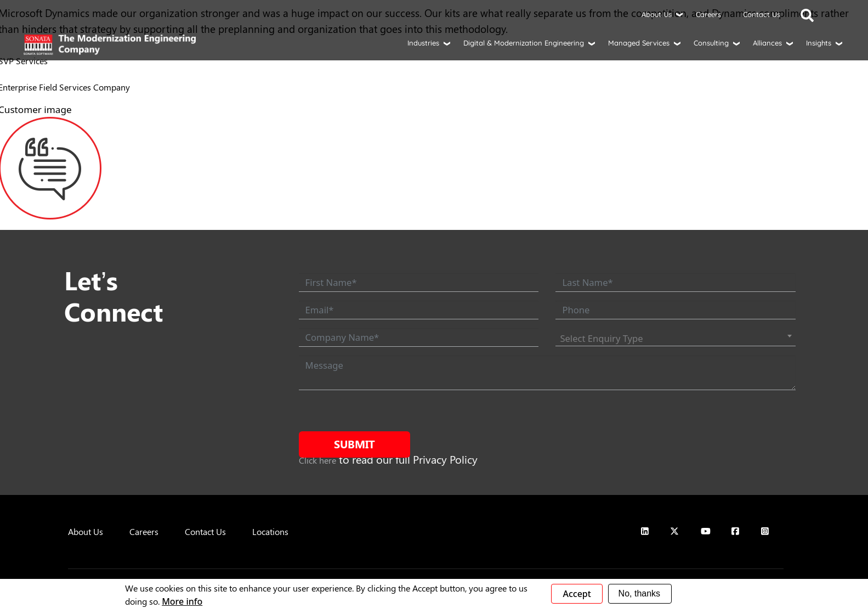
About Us (657, 14)
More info (182, 601)
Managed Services (639, 43)
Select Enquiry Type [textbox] (601, 338)
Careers (708, 14)
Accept (577, 594)
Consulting (711, 43)
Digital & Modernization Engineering (524, 43)
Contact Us (762, 14)
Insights (819, 43)
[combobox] (675, 339)
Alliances (767, 43)
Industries (423, 43)
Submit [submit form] (354, 444)
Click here (317, 460)
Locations (270, 531)
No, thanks (639, 593)
